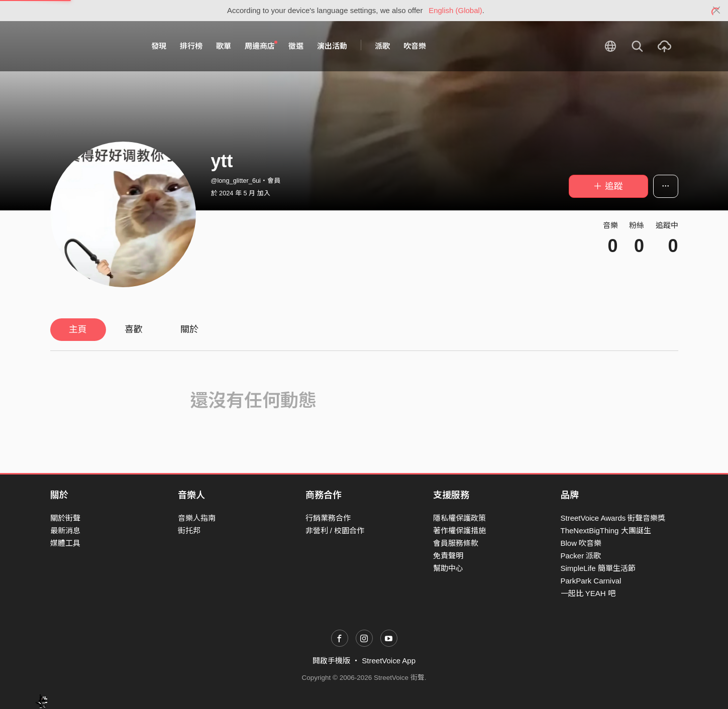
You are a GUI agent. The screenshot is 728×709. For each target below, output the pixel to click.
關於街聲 (65, 518)
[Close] (717, 11)
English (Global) (455, 10)
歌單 (224, 46)
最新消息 (65, 530)
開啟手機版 (331, 661)
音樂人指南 (197, 518)
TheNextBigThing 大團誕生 (606, 530)
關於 (189, 329)
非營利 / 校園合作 (335, 530)
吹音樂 (415, 46)
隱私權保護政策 (459, 518)
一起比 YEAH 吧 (588, 593)
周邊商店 (261, 46)
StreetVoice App (389, 661)
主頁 (78, 329)
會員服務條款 (456, 543)
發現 (159, 46)
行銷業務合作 (328, 518)
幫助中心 (448, 568)
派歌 (382, 46)
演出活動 (332, 46)
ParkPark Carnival (591, 581)
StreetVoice (92, 46)
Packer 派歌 (581, 556)
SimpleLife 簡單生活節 (598, 568)
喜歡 (134, 329)
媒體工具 (65, 543)
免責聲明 (448, 556)
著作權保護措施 (459, 530)
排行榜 (191, 46)
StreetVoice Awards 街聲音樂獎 (613, 518)
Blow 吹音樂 (581, 543)
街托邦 (189, 530)
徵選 (296, 46)
